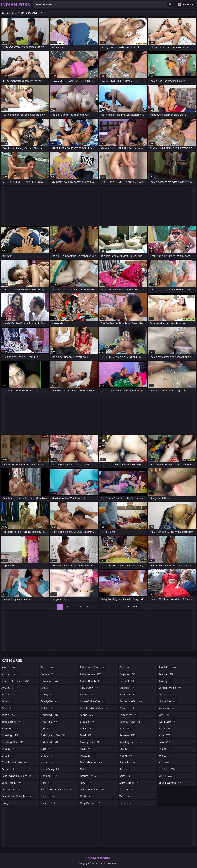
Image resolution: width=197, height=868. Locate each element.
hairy (47, 762)
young (166, 776)
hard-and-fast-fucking (57, 790)
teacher (166, 674)
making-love (90, 742)
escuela (48, 674)
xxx (164, 762)
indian (48, 803)
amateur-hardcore (16, 681)
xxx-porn (167, 769)
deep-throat (12, 783)
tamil (126, 803)
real (125, 728)
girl (46, 728)
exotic (47, 688)
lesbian (87, 722)
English (188, 4)
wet (164, 715)
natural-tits (90, 776)
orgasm (128, 674)
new (86, 783)
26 (115, 607)
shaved (127, 790)
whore (165, 728)
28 (128, 607)
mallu (86, 749)
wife (165, 735)
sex (125, 769)
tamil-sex (168, 667)
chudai (9, 756)
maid (86, 735)
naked (87, 769)
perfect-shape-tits (133, 722)
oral (125, 667)
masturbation (91, 762)
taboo (126, 796)
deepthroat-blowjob (16, 796)
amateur (10, 674)
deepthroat (11, 790)
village (166, 695)
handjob (49, 776)
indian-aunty (91, 674)
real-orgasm (130, 742)
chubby (9, 749)
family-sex (50, 701)
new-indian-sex (92, 790)
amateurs (10, 688)
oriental (127, 681)
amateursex (11, 695)
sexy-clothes (130, 783)
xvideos (166, 756)
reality (126, 749)
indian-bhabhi (92, 681)
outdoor (127, 688)
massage (88, 756)
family (48, 695)
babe (8, 701)
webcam (167, 708)
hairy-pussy (50, 769)
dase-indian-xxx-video (17, 776)
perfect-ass (129, 715)
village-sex (168, 701)
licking (87, 728)
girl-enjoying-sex (53, 735)
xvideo (166, 749)
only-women (90, 803)
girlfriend (50, 742)
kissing (87, 695)
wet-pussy (168, 722)
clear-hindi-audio (15, 762)
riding (126, 756)
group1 (48, 756)
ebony (8, 803)
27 (121, 607)
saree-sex (128, 762)
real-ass (128, 735)
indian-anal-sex (92, 667)
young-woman (170, 783)
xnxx (165, 742)
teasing (166, 681)
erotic (47, 667)
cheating (10, 735)
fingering (50, 715)
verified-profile (170, 688)
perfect (127, 708)
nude (86, 796)
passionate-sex (131, 701)
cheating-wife (12, 742)
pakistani (128, 695)
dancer (8, 769)
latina (87, 715)
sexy (126, 776)
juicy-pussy (89, 688)
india (48, 796)
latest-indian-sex (93, 701)
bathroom (10, 728)
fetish (47, 708)
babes (8, 708)
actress (8, 667)
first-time (50, 722)
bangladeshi (11, 722)
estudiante (50, 681)
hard (47, 783)
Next (136, 607)
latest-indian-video (94, 708)
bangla (9, 715)
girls (47, 749)
